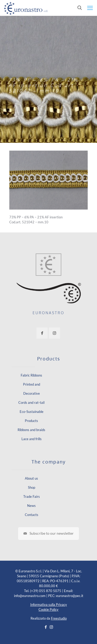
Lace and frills (32, 439)
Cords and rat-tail (31, 403)
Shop (32, 487)
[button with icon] (42, 333)
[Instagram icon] (51, 627)
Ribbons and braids (31, 430)
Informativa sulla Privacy (49, 605)
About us (31, 478)
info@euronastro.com (30, 596)
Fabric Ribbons (31, 375)
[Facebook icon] (46, 627)
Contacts (32, 515)
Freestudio (59, 618)
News (31, 506)
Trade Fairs (32, 497)
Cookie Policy (48, 609)
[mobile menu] (90, 8)
